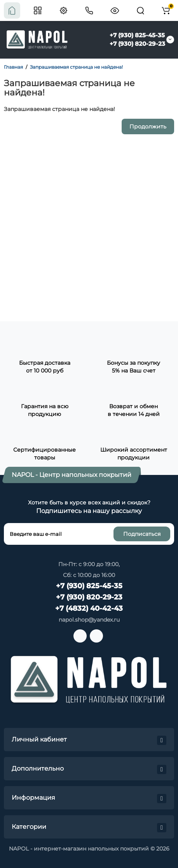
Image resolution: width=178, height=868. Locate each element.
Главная (13, 67)
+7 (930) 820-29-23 (137, 44)
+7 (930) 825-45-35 (137, 35)
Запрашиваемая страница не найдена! (76, 67)
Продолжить (148, 126)
